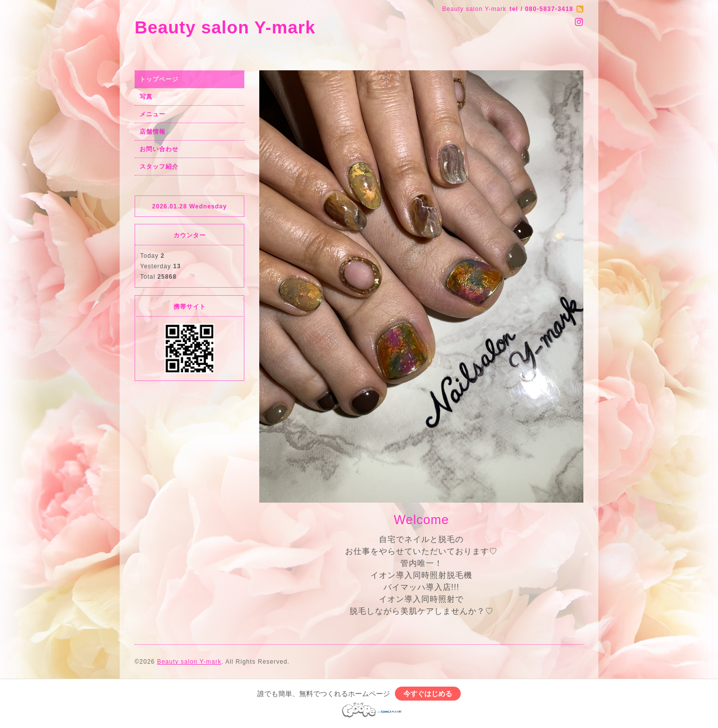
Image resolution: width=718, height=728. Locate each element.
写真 (146, 97)
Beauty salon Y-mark (225, 27)
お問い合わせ (159, 149)
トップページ (159, 79)
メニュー (153, 114)
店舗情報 (153, 132)
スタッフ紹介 (159, 167)
